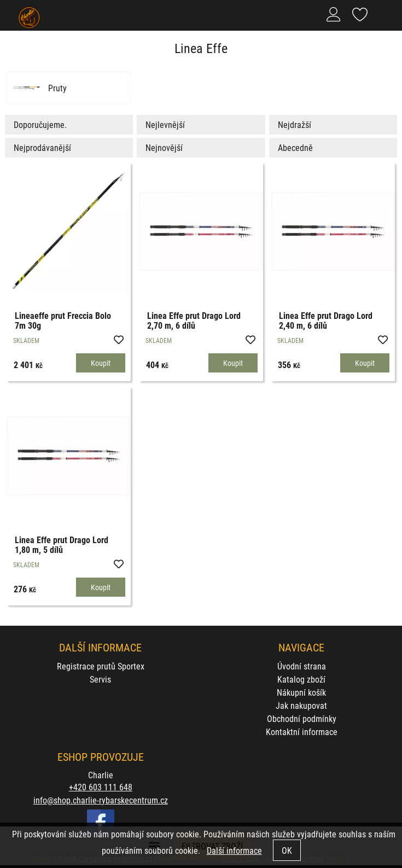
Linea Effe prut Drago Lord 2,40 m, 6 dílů (326, 320)
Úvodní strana (302, 666)
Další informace (234, 850)
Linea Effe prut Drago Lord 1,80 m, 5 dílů (62, 544)
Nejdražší (295, 124)
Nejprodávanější (42, 147)
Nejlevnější (165, 124)
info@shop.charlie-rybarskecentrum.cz (101, 800)
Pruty (57, 88)
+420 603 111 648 (101, 787)
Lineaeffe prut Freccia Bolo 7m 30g (63, 320)
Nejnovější (164, 147)
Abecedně (295, 147)
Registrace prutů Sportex (101, 666)
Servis (100, 679)
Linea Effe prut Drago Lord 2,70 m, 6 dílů (194, 320)
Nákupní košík (301, 692)
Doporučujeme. (40, 124)
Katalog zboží (301, 679)
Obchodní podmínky (302, 718)
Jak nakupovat (301, 705)
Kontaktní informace (302, 732)
